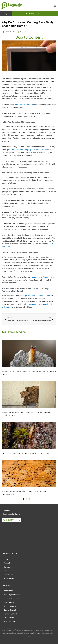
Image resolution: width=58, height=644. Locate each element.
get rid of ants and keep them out (37, 296)
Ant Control (9, 591)
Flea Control (9, 602)
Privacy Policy (9, 578)
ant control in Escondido (41, 277)
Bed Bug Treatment (12, 595)
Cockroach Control (11, 598)
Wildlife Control (10, 621)
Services (7, 567)
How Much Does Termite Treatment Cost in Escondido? (26, 453)
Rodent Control (10, 606)
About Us (8, 563)
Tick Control (9, 618)
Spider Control (10, 610)
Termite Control (10, 614)
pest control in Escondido (24, 105)
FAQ (6, 571)
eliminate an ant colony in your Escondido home (29, 150)
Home (6, 559)
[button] (55, 6)
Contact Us (8, 575)
